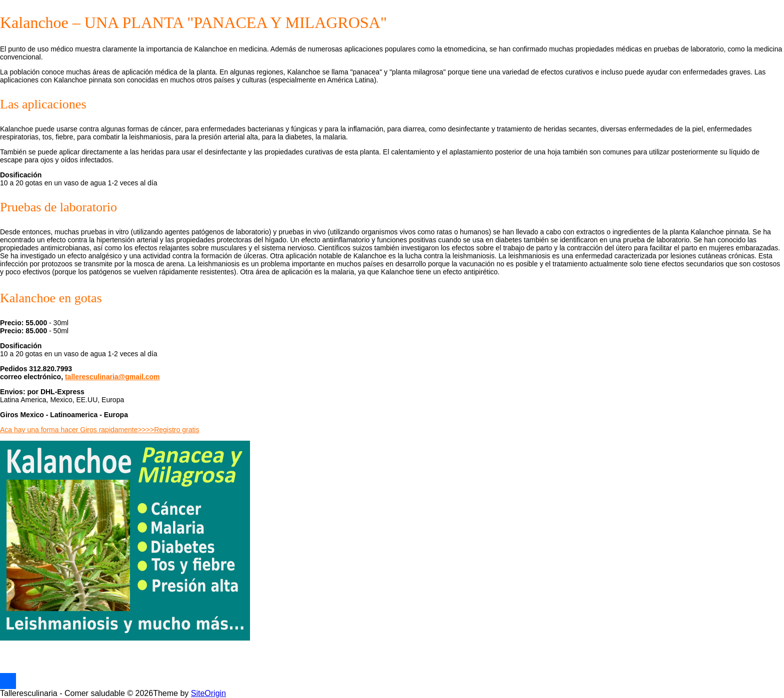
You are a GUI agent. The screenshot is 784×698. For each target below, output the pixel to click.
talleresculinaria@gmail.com (112, 377)
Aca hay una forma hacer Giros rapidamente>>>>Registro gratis (99, 430)
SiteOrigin (208, 693)
